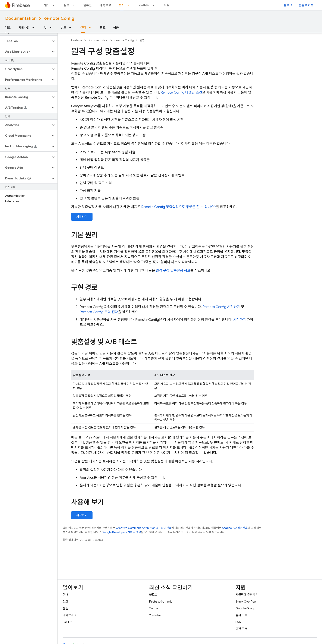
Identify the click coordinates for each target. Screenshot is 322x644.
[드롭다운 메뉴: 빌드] (55, 5)
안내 (65, 595)
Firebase (77, 40)
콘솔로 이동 (306, 5)
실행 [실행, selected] (83, 28)
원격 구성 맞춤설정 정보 (173, 271)
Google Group (245, 608)
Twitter (154, 608)
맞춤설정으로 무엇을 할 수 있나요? (179, 207)
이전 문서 (241, 629)
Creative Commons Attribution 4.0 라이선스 (144, 528)
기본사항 (24, 28)
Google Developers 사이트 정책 (121, 532)
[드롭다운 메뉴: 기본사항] (35, 28)
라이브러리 (70, 615)
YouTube (155, 615)
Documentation (21, 18)
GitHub (67, 622)
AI (45, 28)
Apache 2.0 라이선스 (235, 528)
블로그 (288, 5)
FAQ (238, 622)
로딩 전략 (99, 312)
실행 (66, 5)
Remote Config (59, 18)
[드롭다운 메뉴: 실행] (74, 5)
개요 (8, 28)
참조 (103, 28)
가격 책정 (105, 5)
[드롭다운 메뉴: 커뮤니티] (155, 5)
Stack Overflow (246, 601)
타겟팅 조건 (181, 92)
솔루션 (87, 5)
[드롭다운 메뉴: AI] (52, 28)
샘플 (116, 28)
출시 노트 (241, 615)
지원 (166, 5)
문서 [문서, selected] (122, 5)
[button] (25, 41)
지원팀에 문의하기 (247, 595)
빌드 (47, 5)
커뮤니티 (144, 5)
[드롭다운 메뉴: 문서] (129, 5)
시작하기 (82, 217)
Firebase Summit (160, 601)
